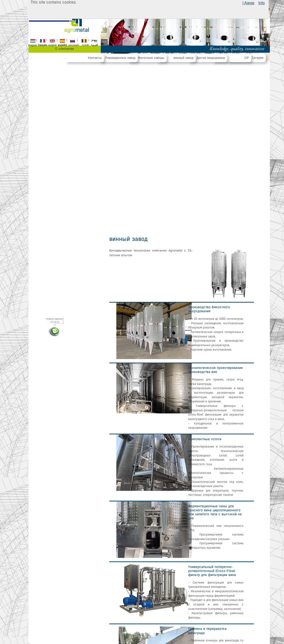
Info (262, 3)
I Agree (248, 3)
